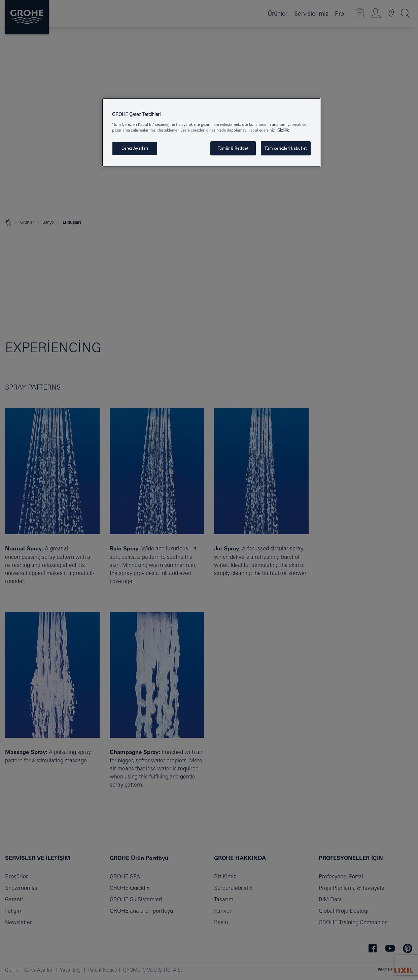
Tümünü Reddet (233, 148)
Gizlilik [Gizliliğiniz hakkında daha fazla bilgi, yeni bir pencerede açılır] (283, 130)
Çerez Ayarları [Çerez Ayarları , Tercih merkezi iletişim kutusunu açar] (135, 148)
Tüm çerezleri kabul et (286, 148)
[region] (211, 132)
